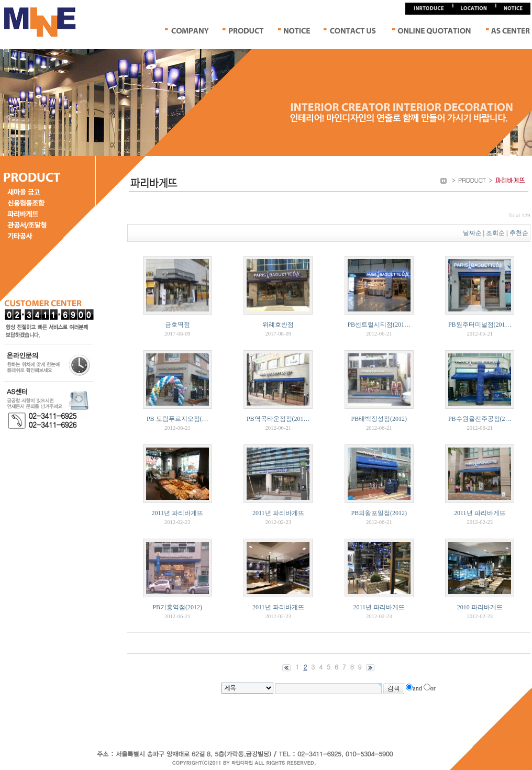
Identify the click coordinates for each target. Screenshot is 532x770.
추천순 (520, 233)
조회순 (495, 233)
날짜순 (472, 233)
